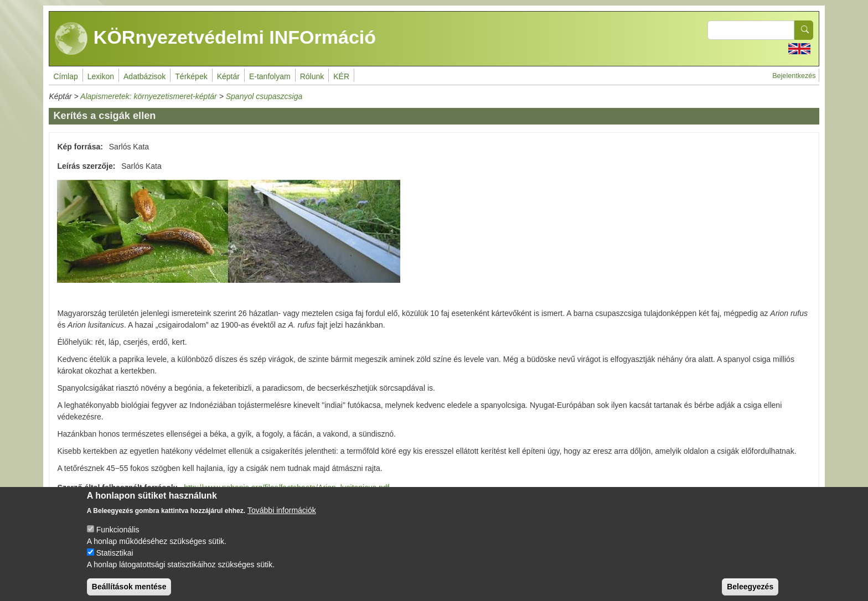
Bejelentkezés (794, 76)
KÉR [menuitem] (341, 76)
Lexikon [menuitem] (101, 76)
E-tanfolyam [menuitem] (270, 76)
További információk (282, 518)
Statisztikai (115, 561)
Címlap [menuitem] (65, 76)
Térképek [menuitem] (191, 76)
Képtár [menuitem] (228, 76)
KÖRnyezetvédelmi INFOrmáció (215, 39)
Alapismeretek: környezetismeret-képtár (149, 96)
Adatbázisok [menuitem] (144, 76)
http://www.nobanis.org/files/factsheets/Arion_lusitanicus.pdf (286, 488)
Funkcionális (118, 537)
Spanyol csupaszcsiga (264, 96)
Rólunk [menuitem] (312, 76)
